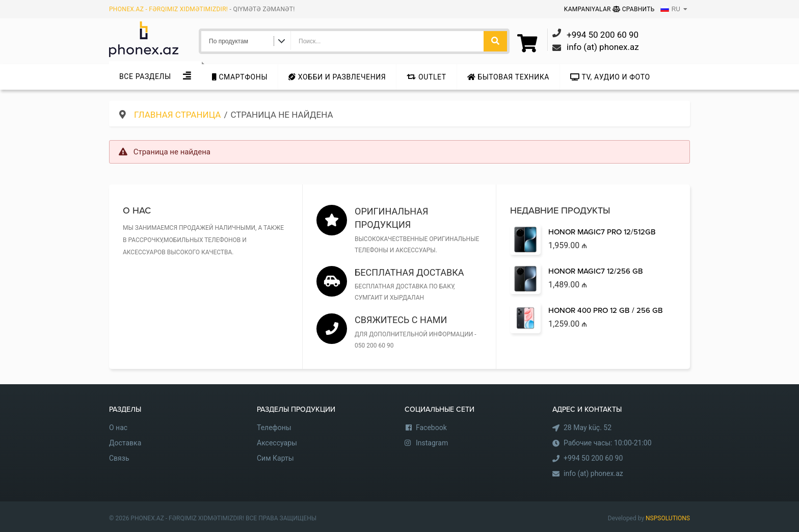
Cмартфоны (240, 77)
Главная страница (177, 115)
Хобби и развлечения (337, 77)
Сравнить (634, 9)
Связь (119, 458)
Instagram (432, 443)
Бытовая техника (508, 77)
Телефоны (274, 428)
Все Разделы (145, 76)
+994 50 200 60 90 (593, 458)
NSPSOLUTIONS (668, 518)
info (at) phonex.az (593, 473)
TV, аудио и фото (610, 77)
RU (670, 9)
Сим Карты (275, 458)
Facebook (431, 428)
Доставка (125, 443)
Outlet (426, 77)
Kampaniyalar (588, 9)
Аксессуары (277, 443)
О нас (118, 428)
